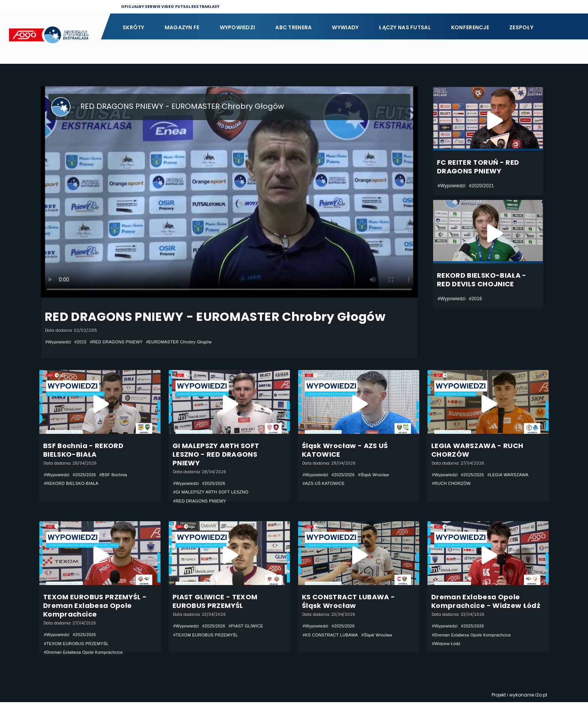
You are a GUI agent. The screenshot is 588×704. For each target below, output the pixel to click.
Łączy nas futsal (405, 27)
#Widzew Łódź (447, 645)
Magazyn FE (182, 27)
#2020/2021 (481, 186)
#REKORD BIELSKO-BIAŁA (73, 484)
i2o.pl (541, 697)
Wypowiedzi (238, 27)
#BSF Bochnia (119, 475)
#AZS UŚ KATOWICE (325, 484)
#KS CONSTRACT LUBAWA (333, 636)
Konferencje (470, 27)
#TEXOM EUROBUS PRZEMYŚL (79, 645)
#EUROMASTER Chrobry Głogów (190, 342)
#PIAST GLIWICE (252, 627)
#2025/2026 (88, 475)
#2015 (83, 342)
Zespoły (521, 27)
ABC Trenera (293, 27)
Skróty (133, 27)
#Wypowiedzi (59, 342)
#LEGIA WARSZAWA (514, 475)
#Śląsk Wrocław (379, 475)
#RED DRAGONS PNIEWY (122, 342)
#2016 (475, 299)
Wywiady (345, 27)
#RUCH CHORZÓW (453, 484)
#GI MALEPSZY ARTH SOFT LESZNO (214, 493)
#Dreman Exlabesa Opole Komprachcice (87, 654)
